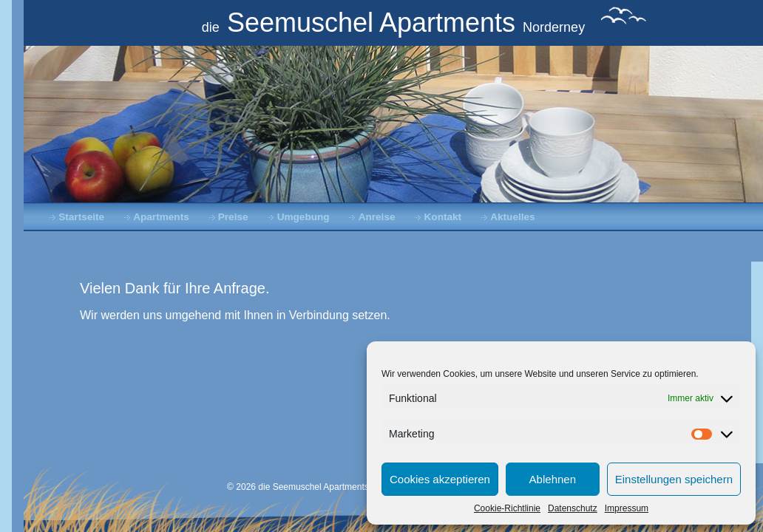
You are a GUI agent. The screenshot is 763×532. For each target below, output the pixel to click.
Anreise (377, 217)
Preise (233, 217)
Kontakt (443, 217)
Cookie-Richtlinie (507, 508)
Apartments (161, 217)
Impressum (627, 508)
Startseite (81, 217)
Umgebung (303, 217)
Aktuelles (512, 217)
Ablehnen (553, 479)
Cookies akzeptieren (440, 479)
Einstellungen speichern (674, 479)
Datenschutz (573, 508)
